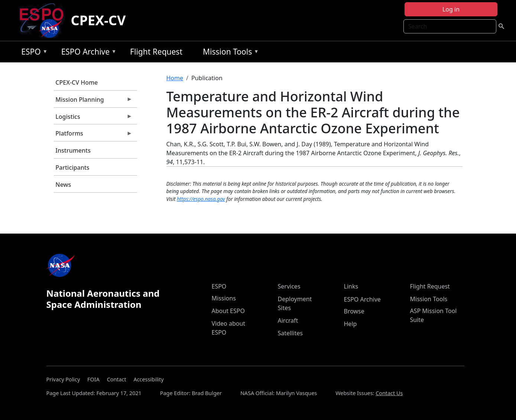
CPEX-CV (98, 20)
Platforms (93, 135)
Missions (224, 298)
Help (351, 324)
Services (289, 286)
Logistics (93, 118)
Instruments (73, 150)
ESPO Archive (87, 53)
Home (175, 78)
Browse (354, 311)
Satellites (290, 333)
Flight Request (156, 52)
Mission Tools (229, 53)
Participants (72, 167)
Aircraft (288, 320)
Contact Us (389, 393)
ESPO (33, 53)
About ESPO (228, 311)
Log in (451, 9)
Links (351, 286)
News (63, 185)
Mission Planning (93, 101)
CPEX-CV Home (77, 82)
